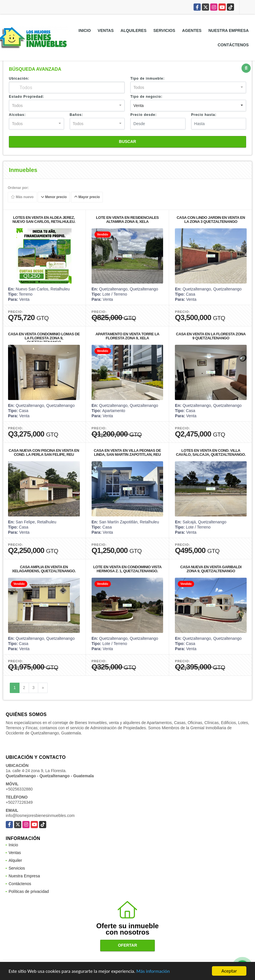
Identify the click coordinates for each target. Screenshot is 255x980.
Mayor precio (87, 197)
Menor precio (54, 197)
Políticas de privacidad (29, 891)
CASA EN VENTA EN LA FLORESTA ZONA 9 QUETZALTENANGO (211, 336)
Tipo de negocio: (146, 97)
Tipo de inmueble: (147, 79)
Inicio (85, 30)
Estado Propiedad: (27, 97)
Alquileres (134, 30)
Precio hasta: (204, 115)
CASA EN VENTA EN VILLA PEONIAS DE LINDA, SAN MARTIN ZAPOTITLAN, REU (127, 452)
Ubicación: (19, 79)
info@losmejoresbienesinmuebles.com (40, 816)
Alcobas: (17, 115)
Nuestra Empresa (229, 30)
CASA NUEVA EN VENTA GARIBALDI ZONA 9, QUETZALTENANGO (211, 569)
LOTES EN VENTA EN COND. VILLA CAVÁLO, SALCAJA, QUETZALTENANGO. (211, 452)
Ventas (106, 30)
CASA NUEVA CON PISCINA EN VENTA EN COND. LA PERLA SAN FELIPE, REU (44, 452)
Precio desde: (144, 115)
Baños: (77, 115)
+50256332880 (19, 789)
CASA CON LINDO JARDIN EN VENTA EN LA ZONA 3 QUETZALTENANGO (211, 220)
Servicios (164, 30)
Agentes (192, 30)
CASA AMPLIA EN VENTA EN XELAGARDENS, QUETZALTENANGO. (44, 569)
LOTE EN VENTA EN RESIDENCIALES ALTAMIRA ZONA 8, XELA (127, 220)
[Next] (43, 688)
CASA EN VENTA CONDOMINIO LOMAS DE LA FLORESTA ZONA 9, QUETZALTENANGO (44, 338)
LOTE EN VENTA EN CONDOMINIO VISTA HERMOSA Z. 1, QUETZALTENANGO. (127, 569)
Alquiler (15, 860)
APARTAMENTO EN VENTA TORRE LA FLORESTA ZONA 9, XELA (127, 336)
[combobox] (188, 87)
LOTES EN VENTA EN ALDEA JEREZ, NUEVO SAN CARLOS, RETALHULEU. (44, 220)
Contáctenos (233, 45)
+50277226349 (19, 802)
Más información (153, 971)
